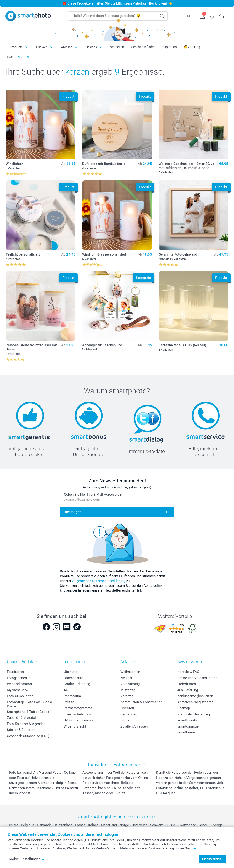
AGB (67, 690)
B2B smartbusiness (78, 720)
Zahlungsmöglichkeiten (195, 696)
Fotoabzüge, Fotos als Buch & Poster (29, 704)
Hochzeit (127, 708)
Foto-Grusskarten (20, 696)
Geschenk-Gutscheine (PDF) (28, 736)
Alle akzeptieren (211, 859)
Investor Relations (78, 714)
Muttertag (128, 690)
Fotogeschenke (19, 678)
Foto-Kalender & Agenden (26, 724)
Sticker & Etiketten (21, 730)
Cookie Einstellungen (26, 859)
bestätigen (73, 512)
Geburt (125, 720)
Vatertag (127, 696)
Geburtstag (129, 714)
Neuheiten (117, 47)
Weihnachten (130, 672)
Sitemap (184, 708)
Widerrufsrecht (75, 726)
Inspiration (169, 47)
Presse (69, 702)
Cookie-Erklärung (77, 684)
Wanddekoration (19, 684)
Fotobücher (16, 672)
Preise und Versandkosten (197, 678)
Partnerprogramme (78, 708)
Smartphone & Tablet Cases (28, 712)
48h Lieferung (188, 690)
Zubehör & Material (21, 718)
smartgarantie (188, 726)
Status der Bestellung (194, 714)
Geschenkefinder (143, 47)
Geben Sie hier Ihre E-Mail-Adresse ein (93, 495)
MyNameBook (18, 690)
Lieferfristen (187, 684)
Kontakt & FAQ (188, 672)
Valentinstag (130, 684)
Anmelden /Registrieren (195, 702)
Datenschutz (73, 678)
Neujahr (126, 678)
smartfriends (187, 720)
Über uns (70, 672)
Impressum (72, 696)
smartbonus (186, 732)
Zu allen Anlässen (134, 726)
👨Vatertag (192, 47)
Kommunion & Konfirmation (141, 702)
